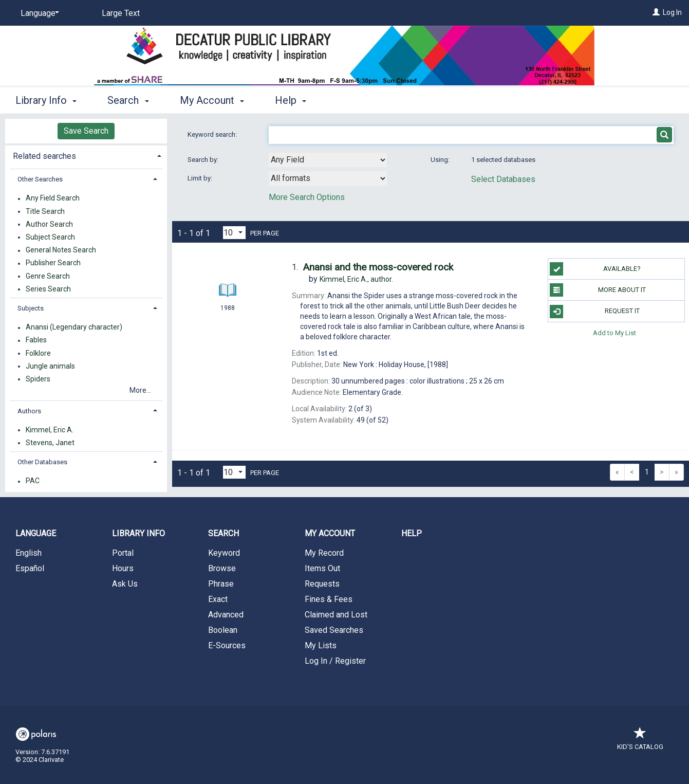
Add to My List (614, 333)
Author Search (49, 224)
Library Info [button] (46, 100)
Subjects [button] (31, 308)
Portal (123, 553)
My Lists (321, 645)
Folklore (38, 353)
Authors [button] (29, 411)
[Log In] (656, 12)
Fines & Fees (329, 599)
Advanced (226, 615)
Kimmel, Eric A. (50, 430)
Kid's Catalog (640, 742)
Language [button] (36, 533)
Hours (123, 568)
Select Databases (503, 179)
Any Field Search (53, 198)
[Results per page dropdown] (234, 233)
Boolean (223, 630)
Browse (222, 568)
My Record (324, 553)
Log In (672, 12)
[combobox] (328, 160)
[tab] (86, 155)
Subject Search (50, 237)
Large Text (121, 13)
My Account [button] (212, 100)
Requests (322, 584)
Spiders (38, 379)
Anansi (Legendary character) (74, 327)
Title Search (45, 211)
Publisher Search (53, 263)
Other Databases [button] (42, 462)
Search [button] (128, 100)
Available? (595, 269)
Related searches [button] (44, 156)
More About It (598, 290)
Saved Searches (334, 630)
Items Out (322, 568)
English (29, 553)
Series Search (48, 289)
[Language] (38, 13)
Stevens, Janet (50, 443)
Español (30, 568)
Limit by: (201, 178)
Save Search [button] (86, 131)
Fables (36, 340)
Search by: (204, 160)
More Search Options (307, 197)
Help (412, 533)
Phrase (221, 584)
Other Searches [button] (40, 179)
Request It (594, 312)
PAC (33, 481)
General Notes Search (61, 250)
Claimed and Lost (336, 615)
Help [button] (291, 100)
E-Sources (227, 645)
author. (356, 279)
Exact (218, 599)
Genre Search (48, 276)
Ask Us (125, 584)
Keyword (224, 553)
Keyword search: (213, 134)
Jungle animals (50, 366)
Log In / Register (335, 661)
